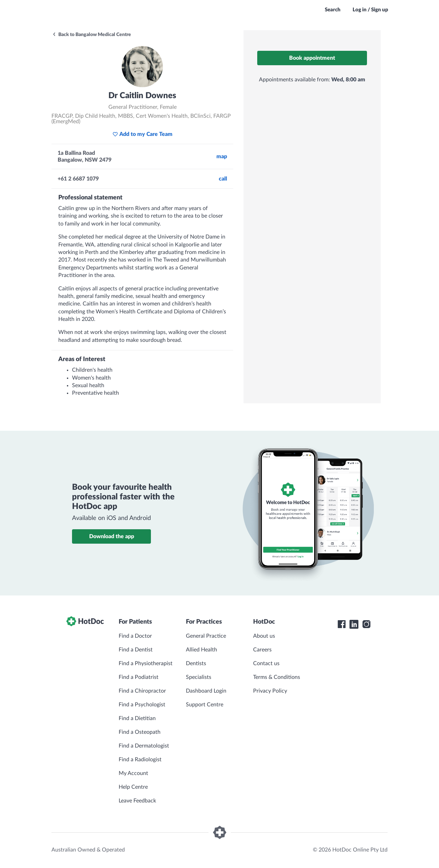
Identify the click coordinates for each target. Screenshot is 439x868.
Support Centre (205, 705)
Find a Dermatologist (144, 746)
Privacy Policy (270, 691)
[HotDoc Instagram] (366, 624)
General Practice (206, 636)
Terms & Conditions (277, 677)
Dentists (196, 663)
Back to (92, 35)
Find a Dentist (136, 650)
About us (264, 636)
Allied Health (201, 650)
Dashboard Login (206, 691)
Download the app (112, 536)
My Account (133, 773)
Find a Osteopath (140, 732)
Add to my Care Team (143, 134)
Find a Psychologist (142, 705)
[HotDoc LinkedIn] (354, 624)
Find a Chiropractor (142, 691)
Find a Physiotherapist (146, 663)
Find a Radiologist (140, 760)
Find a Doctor (135, 636)
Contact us (266, 663)
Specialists (199, 677)
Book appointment (312, 58)
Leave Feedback (137, 801)
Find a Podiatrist (139, 677)
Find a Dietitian (137, 718)
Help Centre (133, 787)
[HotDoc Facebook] (342, 624)
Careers (262, 650)
